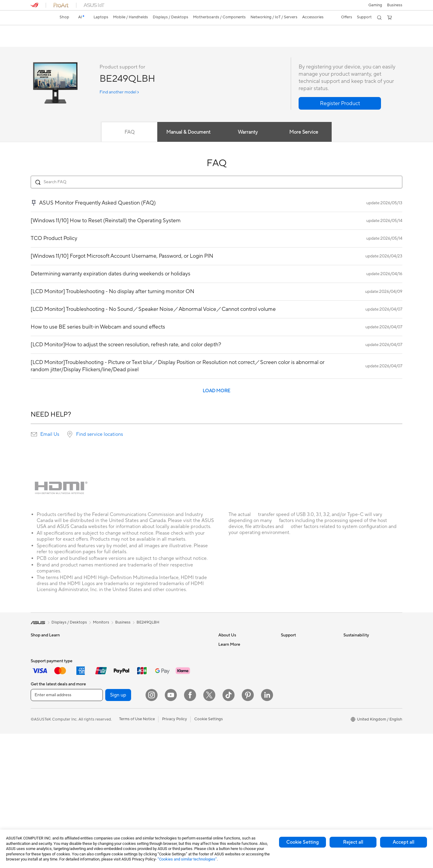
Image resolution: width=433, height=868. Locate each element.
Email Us (50, 435)
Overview (38, 41)
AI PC (223, 749)
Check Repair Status (299, 645)
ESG (347, 645)
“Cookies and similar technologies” (187, 859)
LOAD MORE (216, 391)
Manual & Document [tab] (188, 132)
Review (62, 41)
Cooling (100, 699)
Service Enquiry (295, 654)
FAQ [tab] (129, 132)
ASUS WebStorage (235, 690)
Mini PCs (101, 654)
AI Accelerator (106, 762)
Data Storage (105, 726)
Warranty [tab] (248, 132)
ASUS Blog (228, 740)
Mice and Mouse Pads (174, 713)
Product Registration (299, 663)
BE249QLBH (49, 31)
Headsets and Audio (173, 722)
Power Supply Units (110, 708)
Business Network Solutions (180, 676)
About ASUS (230, 645)
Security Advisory (297, 690)
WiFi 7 (98, 780)
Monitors (39, 745)
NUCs (98, 645)
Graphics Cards (107, 690)
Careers (225, 721)
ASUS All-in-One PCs (49, 763)
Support (84, 41)
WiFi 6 (160, 645)
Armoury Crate (232, 767)
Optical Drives (106, 753)
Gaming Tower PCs (48, 781)
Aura (223, 776)
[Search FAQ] (216, 182)
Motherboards (106, 681)
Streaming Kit (167, 749)
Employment (230, 663)
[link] (41, 18)
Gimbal (161, 758)
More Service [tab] (304, 132)
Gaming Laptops (45, 690)
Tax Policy (227, 712)
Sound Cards (104, 744)
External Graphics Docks (115, 735)
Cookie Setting (302, 842)
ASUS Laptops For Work (52, 672)
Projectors (40, 754)
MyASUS (289, 708)
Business (123, 623)
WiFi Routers (166, 654)
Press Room (229, 681)
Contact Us (229, 654)
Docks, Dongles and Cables (179, 776)
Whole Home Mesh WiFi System (177, 665)
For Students (42, 663)
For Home (40, 654)
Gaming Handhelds (48, 717)
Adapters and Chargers (176, 767)
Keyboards (165, 704)
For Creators (42, 681)
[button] (375, 5)
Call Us (287, 681)
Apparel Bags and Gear (175, 740)
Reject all (353, 842)
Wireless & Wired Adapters (179, 685)
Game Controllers (171, 731)
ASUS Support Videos (301, 699)
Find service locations (100, 435)
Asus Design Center (236, 758)
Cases (98, 717)
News (223, 672)
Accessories (41, 699)
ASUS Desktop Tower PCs (54, 772)
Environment (355, 654)
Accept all (404, 842)
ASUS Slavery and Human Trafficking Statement (241, 701)
